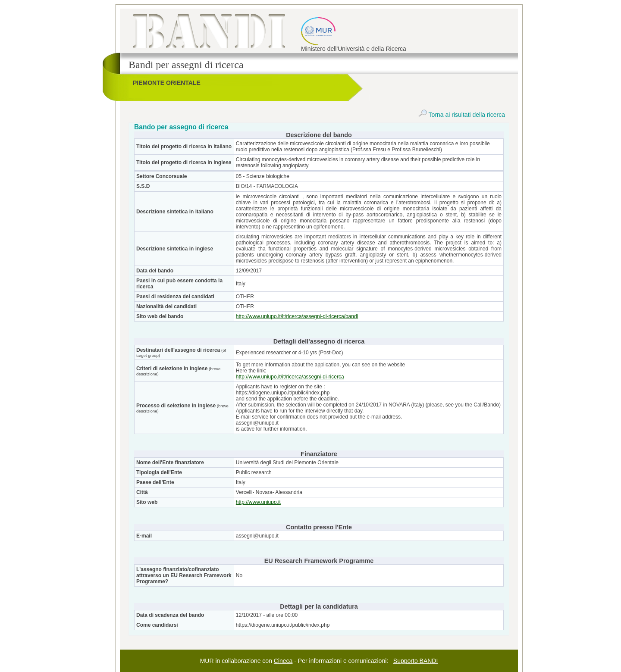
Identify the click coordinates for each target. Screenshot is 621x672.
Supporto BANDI (416, 661)
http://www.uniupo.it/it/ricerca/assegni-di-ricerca (290, 377)
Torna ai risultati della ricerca (462, 115)
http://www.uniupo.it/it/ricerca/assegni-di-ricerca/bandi (297, 316)
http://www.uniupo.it (258, 502)
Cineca (283, 661)
